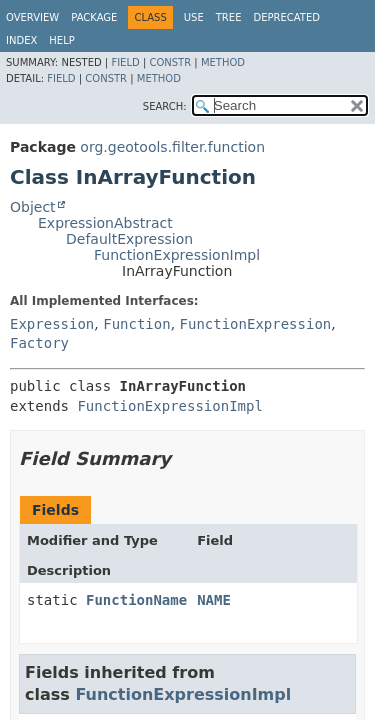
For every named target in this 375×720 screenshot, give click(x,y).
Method (223, 62)
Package (94, 17)
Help (61, 40)
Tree (229, 17)
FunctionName (136, 600)
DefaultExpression (129, 239)
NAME (214, 600)
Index (21, 40)
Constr (170, 62)
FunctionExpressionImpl (177, 255)
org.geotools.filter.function (172, 147)
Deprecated (286, 17)
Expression (52, 324)
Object (33, 207)
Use (194, 17)
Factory (39, 343)
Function (136, 324)
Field (125, 62)
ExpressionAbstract (105, 223)
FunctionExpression (256, 324)
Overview (32, 17)
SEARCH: (165, 106)
